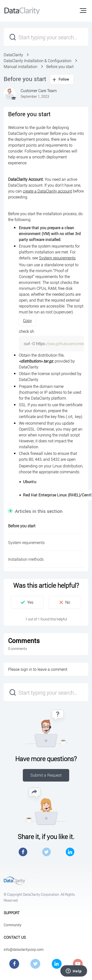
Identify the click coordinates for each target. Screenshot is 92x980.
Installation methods (26, 559)
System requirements (57, 258)
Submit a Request (46, 775)
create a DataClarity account (47, 191)
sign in (26, 669)
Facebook (23, 852)
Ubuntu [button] (28, 482)
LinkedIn (70, 852)
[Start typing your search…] (46, 37)
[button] (83, 11)
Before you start (60, 67)
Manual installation (20, 67)
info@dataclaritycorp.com (24, 949)
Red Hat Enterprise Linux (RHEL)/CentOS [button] (55, 495)
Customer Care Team (39, 91)
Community (13, 925)
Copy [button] (27, 321)
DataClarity (13, 55)
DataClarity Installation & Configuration (38, 61)
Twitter (46, 852)
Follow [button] (64, 79)
